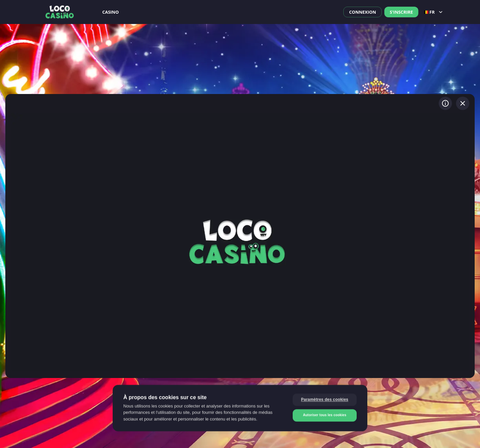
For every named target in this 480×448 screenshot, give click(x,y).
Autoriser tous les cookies (325, 415)
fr (434, 12)
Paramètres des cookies (325, 400)
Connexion (362, 12)
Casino (111, 12)
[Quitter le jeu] (463, 103)
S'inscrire (401, 12)
